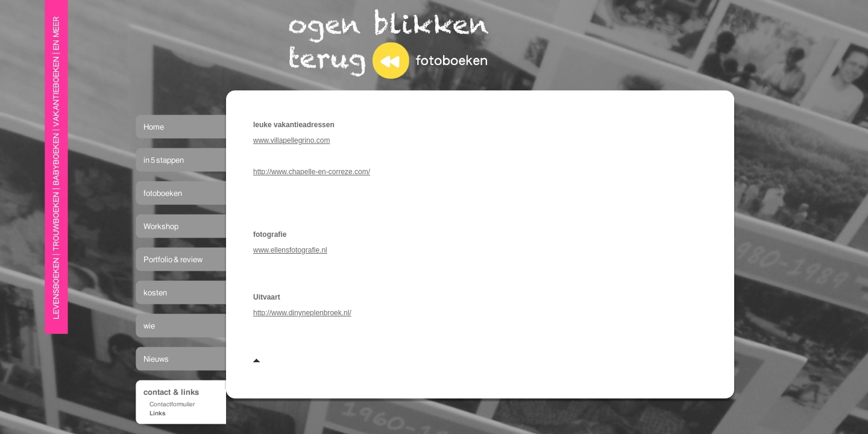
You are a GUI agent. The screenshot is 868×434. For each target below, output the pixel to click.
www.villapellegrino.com (291, 140)
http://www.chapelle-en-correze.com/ (312, 172)
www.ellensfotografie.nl (290, 250)
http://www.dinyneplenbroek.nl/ (302, 313)
